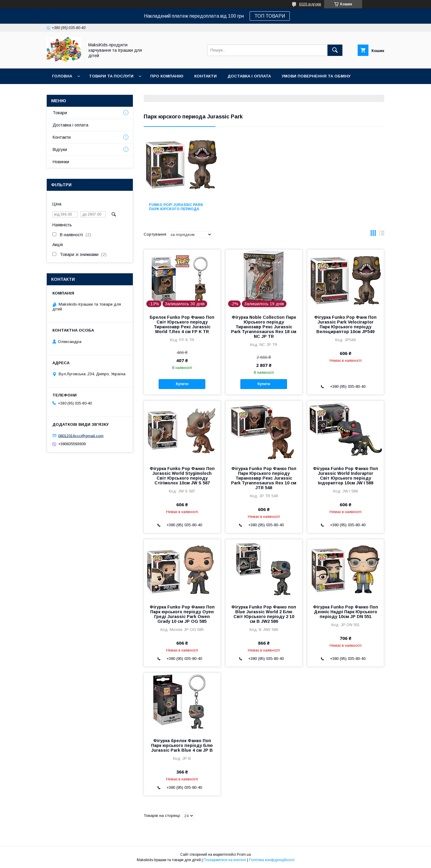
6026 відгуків (310, 4)
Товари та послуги (111, 76)
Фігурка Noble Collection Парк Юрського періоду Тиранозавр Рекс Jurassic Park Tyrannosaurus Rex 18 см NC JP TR (264, 327)
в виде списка (382, 234)
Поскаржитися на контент (225, 860)
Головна (62, 76)
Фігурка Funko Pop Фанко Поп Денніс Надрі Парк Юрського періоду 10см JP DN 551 (346, 612)
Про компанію (167, 76)
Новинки (62, 92)
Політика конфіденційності (272, 860)
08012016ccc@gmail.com (81, 435)
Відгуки (60, 150)
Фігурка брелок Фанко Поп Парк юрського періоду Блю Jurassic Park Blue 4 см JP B (182, 745)
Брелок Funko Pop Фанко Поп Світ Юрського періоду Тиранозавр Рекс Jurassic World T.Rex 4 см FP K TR (182, 324)
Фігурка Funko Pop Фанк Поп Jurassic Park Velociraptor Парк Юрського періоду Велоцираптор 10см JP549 (345, 324)
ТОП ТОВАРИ (270, 16)
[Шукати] (335, 50)
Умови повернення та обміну (316, 76)
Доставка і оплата (249, 76)
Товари (60, 113)
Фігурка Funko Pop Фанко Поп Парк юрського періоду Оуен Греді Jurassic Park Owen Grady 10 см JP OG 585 (182, 614)
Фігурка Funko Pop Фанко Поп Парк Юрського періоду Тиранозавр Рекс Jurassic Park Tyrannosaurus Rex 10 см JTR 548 (264, 478)
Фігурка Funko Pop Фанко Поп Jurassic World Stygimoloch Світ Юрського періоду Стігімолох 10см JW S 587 (182, 476)
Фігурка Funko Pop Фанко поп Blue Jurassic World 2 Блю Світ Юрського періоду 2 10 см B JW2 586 (264, 614)
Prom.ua (244, 855)
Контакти (205, 76)
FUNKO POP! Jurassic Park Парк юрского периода (176, 207)
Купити (182, 384)
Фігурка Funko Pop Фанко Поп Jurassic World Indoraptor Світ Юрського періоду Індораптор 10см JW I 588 (346, 476)
